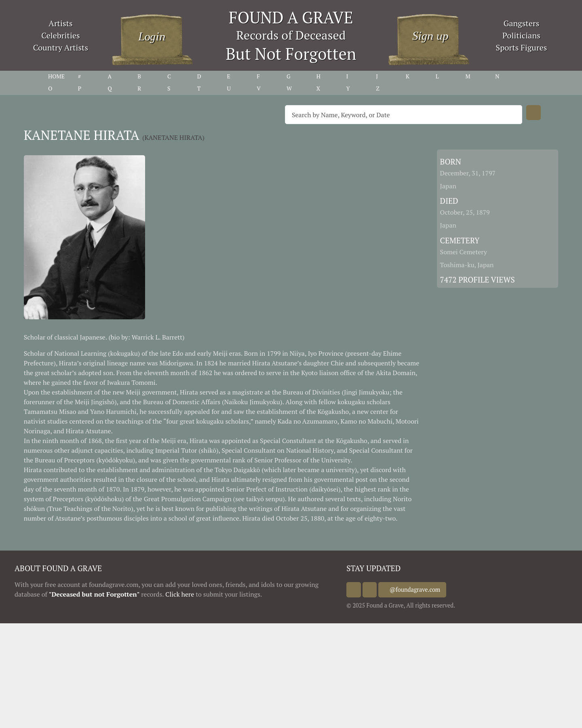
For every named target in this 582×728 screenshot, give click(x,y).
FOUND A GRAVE (291, 17)
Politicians (521, 35)
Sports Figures (521, 47)
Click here (180, 594)
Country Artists (61, 47)
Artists (61, 23)
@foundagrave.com (423, 590)
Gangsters (522, 23)
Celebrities (60, 35)
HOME (56, 76)
